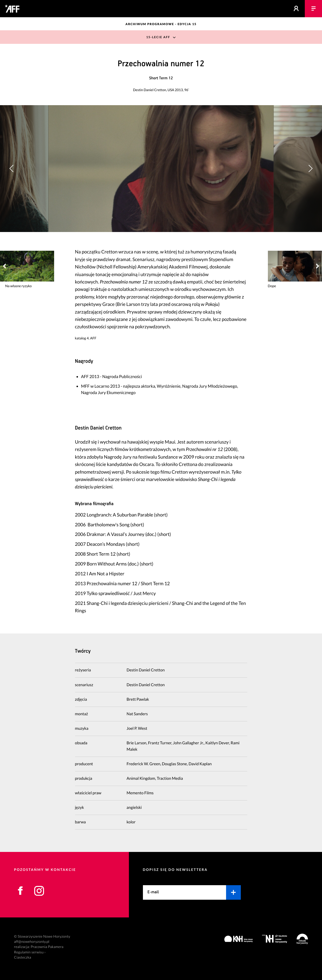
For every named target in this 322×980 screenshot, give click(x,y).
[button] (310, 169)
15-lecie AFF (158, 37)
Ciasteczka (23, 957)
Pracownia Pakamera (47, 947)
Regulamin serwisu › (30, 952)
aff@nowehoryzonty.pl (32, 942)
